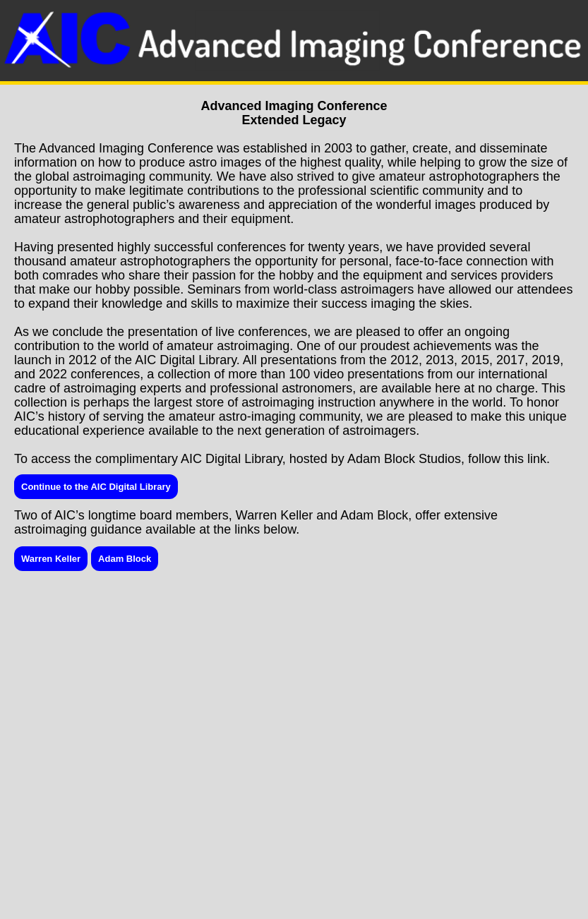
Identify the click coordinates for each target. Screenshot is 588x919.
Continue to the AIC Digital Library (96, 487)
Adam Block (125, 559)
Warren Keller (51, 559)
